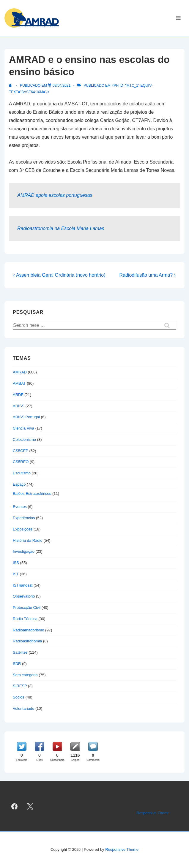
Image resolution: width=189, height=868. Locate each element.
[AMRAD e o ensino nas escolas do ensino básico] (62, 85)
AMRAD (20, 372)
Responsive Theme (153, 813)
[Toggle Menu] (178, 18)
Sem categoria (25, 675)
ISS (16, 563)
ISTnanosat (23, 585)
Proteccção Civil (27, 608)
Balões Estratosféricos (32, 494)
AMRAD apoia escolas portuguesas (55, 195)
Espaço (19, 484)
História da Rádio (28, 540)
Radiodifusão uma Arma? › (148, 275)
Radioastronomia (27, 641)
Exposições (23, 529)
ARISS (19, 406)
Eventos (20, 507)
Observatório (24, 596)
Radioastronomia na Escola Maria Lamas (61, 228)
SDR (17, 664)
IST (16, 574)
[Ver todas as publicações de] (11, 85)
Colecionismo (24, 439)
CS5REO (21, 462)
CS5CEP (21, 451)
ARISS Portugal (26, 417)
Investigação (24, 551)
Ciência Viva (23, 428)
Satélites (20, 652)
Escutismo (22, 473)
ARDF (18, 395)
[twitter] (30, 806)
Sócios (19, 697)
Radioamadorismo (29, 630)
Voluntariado (23, 708)
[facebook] (15, 806)
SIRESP (20, 686)
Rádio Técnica (25, 619)
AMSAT (19, 383)
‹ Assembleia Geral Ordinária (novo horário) (59, 275)
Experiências (24, 518)
